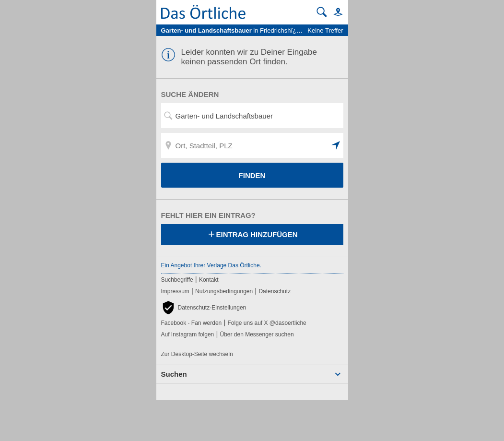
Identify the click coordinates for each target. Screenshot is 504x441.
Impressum (175, 291)
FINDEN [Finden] (252, 175)
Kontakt (209, 280)
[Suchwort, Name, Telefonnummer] (252, 116)
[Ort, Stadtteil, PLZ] (252, 145)
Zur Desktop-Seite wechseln (197, 354)
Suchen (174, 374)
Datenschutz (275, 291)
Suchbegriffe (177, 280)
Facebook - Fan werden (192, 323)
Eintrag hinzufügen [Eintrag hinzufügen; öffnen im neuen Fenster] (252, 235)
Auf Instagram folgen (188, 334)
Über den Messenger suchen (257, 334)
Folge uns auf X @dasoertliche (267, 323)
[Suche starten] (322, 12)
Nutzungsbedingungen (224, 291)
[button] (336, 12)
